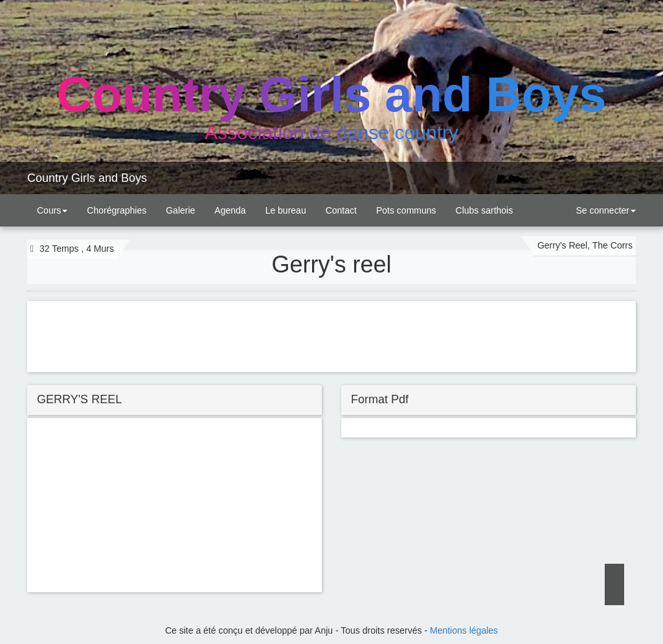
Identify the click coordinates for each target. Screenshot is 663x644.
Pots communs (406, 210)
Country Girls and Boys (87, 178)
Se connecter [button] (605, 210)
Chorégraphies (117, 210)
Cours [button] (52, 210)
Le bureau (286, 210)
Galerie (180, 210)
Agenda (230, 210)
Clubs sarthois (485, 210)
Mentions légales (464, 630)
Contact (341, 210)
